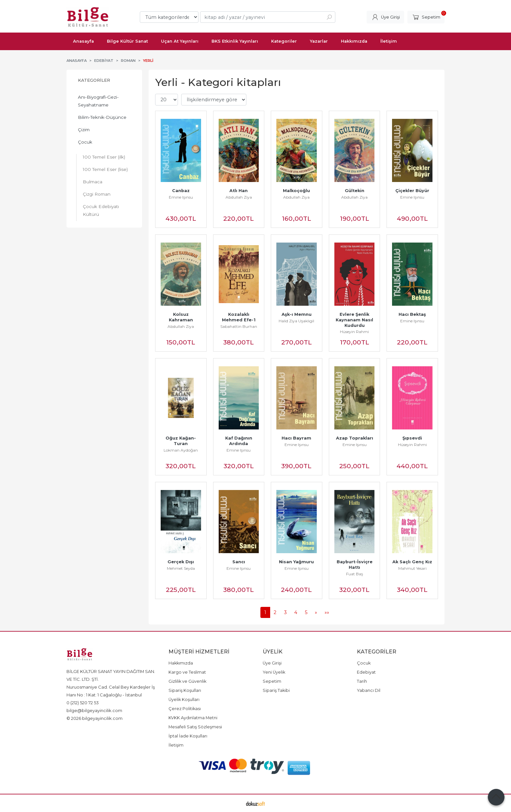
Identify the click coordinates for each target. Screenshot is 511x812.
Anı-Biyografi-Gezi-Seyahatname (98, 101)
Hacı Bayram (296, 438)
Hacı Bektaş (412, 314)
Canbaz (181, 191)
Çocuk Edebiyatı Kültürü (101, 210)
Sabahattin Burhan (239, 326)
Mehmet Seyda (181, 568)
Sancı (239, 562)
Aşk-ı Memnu (297, 314)
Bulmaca (93, 182)
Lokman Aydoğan (181, 450)
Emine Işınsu (181, 197)
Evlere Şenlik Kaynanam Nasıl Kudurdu (355, 320)
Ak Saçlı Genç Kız (412, 562)
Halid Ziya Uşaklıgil (296, 321)
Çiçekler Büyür (412, 191)
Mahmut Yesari (412, 568)
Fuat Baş (355, 574)
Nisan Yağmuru (296, 562)
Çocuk (85, 142)
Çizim (84, 130)
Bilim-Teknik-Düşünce (102, 117)
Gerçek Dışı (181, 562)
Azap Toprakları (355, 438)
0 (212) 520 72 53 (83, 703)
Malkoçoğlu (296, 191)
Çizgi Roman (97, 194)
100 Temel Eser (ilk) (104, 157)
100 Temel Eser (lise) (105, 169)
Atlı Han (239, 191)
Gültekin (355, 191)
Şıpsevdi (412, 438)
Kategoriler (94, 80)
